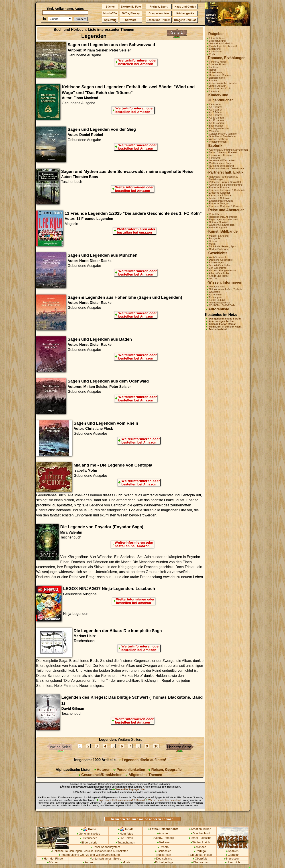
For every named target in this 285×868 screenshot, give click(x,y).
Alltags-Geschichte (219, 273)
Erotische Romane (219, 187)
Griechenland (200, 833)
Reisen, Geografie (165, 770)
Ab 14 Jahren (217, 123)
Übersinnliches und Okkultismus (227, 168)
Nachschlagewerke (220, 303)
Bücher (110, 7)
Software (131, 20)
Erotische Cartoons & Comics (225, 206)
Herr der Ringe (53, 859)
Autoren (102, 770)
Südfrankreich (200, 842)
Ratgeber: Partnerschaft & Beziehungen (223, 178)
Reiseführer (216, 214)
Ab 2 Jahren (216, 107)
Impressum (232, 859)
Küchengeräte (185, 13)
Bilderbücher (216, 126)
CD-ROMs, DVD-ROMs (222, 305)
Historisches (89, 838)
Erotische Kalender (220, 193)
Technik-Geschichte (220, 265)
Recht (212, 54)
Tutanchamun (126, 842)
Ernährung (215, 49)
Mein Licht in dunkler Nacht (225, 327)
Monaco (200, 847)
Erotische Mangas (219, 203)
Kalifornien (163, 855)
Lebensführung (217, 41)
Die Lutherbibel (218, 329)
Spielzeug (110, 20)
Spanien (233, 851)
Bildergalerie (89, 842)
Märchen (214, 131)
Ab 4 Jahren (216, 110)
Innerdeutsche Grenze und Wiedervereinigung (90, 855)
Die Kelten (125, 838)
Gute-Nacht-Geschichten (223, 136)
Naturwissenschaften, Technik (226, 289)
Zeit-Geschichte (218, 268)
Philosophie (216, 297)
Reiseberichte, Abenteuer (223, 217)
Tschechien (163, 851)
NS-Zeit (213, 278)
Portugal (200, 851)
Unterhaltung (216, 72)
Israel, (194, 838)
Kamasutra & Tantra (220, 195)
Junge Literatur (217, 86)
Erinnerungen (217, 262)
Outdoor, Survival (219, 222)
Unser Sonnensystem (105, 847)
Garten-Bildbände (219, 249)
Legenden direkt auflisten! (142, 760)
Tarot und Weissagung (221, 166)
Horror (213, 70)
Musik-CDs (110, 13)
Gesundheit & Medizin (221, 43)
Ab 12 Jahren (217, 120)
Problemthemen (218, 142)
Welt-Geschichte (218, 257)
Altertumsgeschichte (221, 321)
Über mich (232, 862)
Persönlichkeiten (129, 770)
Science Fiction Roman (223, 324)
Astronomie (215, 295)
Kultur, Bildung (217, 300)
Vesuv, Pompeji (163, 838)
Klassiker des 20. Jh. (221, 88)
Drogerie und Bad (185, 20)
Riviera (163, 847)
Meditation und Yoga (220, 163)
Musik (212, 244)
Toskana (163, 842)
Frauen (213, 80)
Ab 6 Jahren (216, 112)
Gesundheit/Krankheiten (100, 775)
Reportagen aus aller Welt (223, 219)
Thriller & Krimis (218, 62)
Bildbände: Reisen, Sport (223, 246)
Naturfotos (125, 834)
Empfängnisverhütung (221, 201)
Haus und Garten (185, 7)
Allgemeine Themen (144, 775)
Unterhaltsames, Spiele (105, 859)
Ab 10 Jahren (217, 118)
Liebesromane (217, 78)
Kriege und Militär (219, 276)
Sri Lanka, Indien (200, 855)
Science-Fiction (218, 64)
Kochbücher (216, 51)
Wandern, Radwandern (222, 225)
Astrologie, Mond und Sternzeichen (228, 150)
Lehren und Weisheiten (222, 160)
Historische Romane (220, 75)
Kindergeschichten (219, 128)
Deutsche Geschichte (221, 260)
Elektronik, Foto (131, 7)
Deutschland (163, 859)
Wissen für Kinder (219, 139)
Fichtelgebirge (163, 862)
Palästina (205, 838)
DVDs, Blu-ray (131, 13)
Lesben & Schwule (219, 198)
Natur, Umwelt (217, 287)
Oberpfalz (200, 859)
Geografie (215, 292)
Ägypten (164, 833)
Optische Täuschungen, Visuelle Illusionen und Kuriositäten (90, 851)
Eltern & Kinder (217, 38)
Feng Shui (215, 158)
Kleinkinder (215, 104)
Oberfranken (200, 862)
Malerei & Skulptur (219, 236)
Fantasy (214, 67)
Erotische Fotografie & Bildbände (227, 190)
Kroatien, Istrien (200, 829)
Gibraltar (233, 855)
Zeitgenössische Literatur (223, 83)
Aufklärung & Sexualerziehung (226, 185)
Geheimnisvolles (89, 834)
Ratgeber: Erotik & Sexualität (225, 182)
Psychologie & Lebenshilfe (224, 46)
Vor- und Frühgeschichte (223, 270)
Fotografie (215, 238)
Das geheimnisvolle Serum (225, 319)
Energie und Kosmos (221, 155)
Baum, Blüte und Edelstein (224, 152)
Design (213, 241)
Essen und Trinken (159, 20)
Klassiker (214, 91)
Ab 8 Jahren (216, 115)
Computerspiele (159, 13)
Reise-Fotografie (218, 227)
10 (156, 746)
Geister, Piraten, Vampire (223, 134)
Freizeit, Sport (159, 7)
